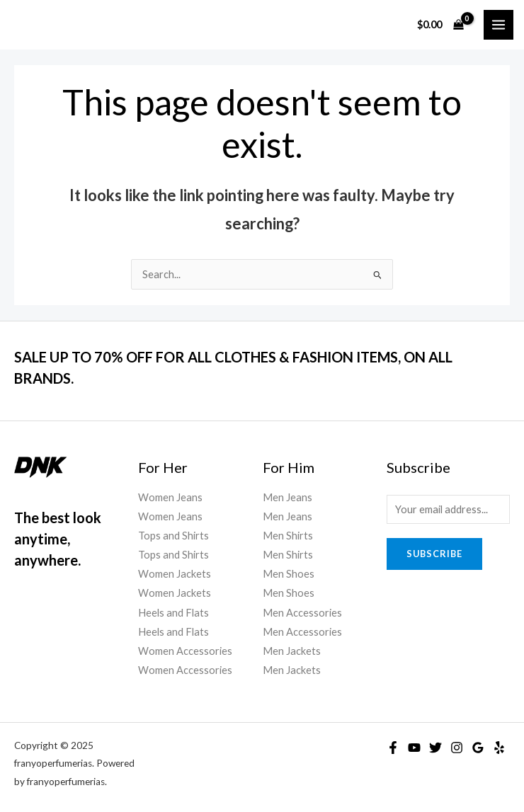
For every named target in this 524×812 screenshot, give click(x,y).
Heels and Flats (173, 613)
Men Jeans (287, 497)
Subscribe (434, 554)
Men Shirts (288, 536)
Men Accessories (302, 613)
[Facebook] (393, 748)
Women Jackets (175, 574)
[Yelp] (499, 748)
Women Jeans (170, 497)
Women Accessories (185, 651)
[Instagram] (457, 748)
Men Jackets (292, 651)
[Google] (478, 748)
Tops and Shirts (173, 536)
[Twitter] (435, 748)
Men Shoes (289, 574)
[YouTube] (414, 748)
